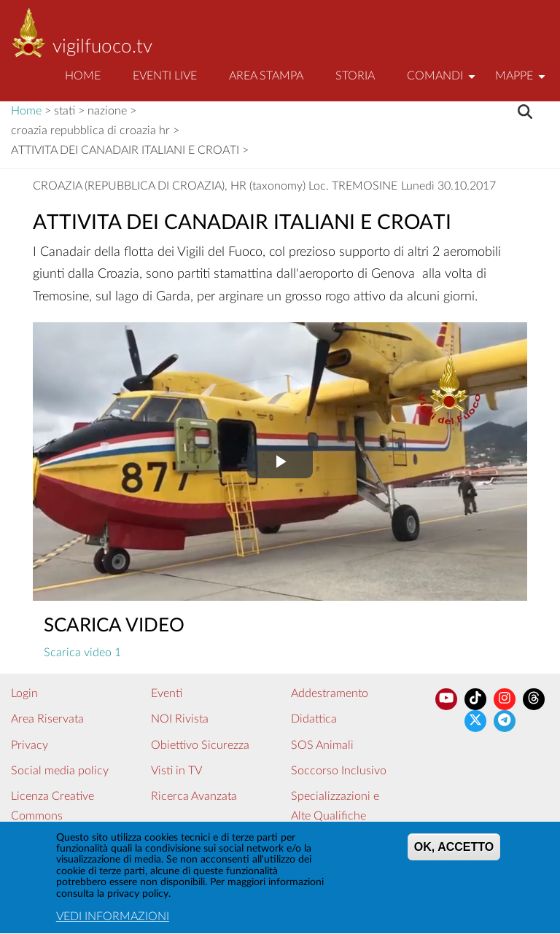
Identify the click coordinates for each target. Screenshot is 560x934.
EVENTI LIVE (165, 76)
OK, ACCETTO (454, 851)
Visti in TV (176, 771)
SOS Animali (322, 745)
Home (83, 76)
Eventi (167, 693)
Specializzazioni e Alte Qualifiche (335, 806)
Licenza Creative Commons (52, 806)
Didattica (314, 719)
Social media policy (60, 771)
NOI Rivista (180, 719)
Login (24, 693)
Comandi (443, 82)
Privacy (30, 745)
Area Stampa (266, 76)
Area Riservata (47, 719)
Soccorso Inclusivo (339, 771)
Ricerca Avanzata (194, 796)
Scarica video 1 (82, 653)
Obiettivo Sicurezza (200, 745)
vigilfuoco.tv (102, 47)
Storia (355, 76)
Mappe (522, 82)
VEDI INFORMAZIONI (113, 921)
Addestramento (330, 693)
